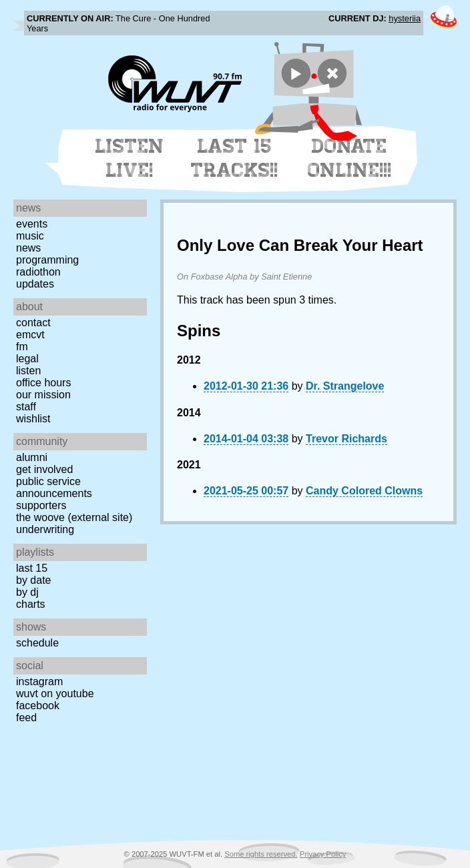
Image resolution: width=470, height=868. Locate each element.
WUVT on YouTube (55, 694)
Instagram (39, 682)
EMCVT (30, 335)
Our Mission (43, 395)
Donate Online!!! (350, 158)
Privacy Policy (323, 854)
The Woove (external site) (74, 517)
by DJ (27, 592)
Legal (27, 359)
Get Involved (44, 469)
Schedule (37, 643)
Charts (31, 604)
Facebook (38, 706)
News (28, 248)
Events (32, 224)
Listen (28, 371)
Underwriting (45, 529)
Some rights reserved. (261, 854)
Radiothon (38, 272)
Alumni (32, 457)
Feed (26, 718)
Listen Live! (130, 158)
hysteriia (405, 18)
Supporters (41, 505)
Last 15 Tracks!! (235, 158)
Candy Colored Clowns (364, 491)
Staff (26, 407)
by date (33, 580)
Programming (47, 260)
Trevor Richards (346, 439)
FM (22, 347)
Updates (35, 284)
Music (30, 236)
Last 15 (32, 568)
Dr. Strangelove (345, 386)
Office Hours (43, 383)
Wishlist (33, 419)
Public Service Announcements (54, 487)
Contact (33, 323)
